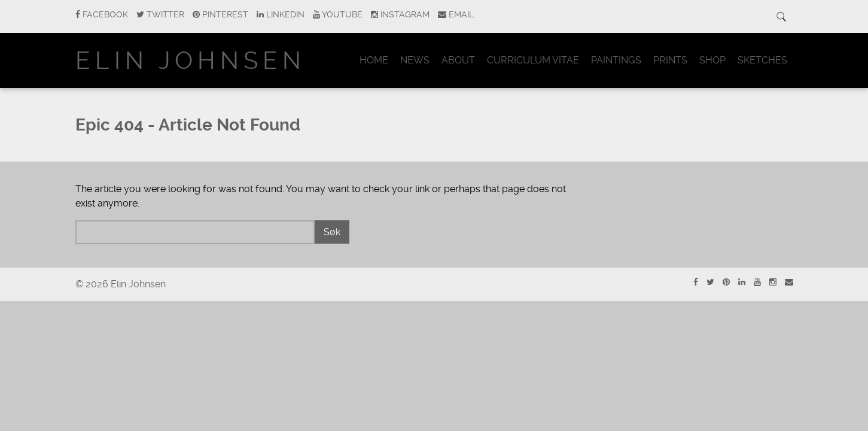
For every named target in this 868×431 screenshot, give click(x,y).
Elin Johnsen (191, 61)
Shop (712, 60)
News (415, 60)
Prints (670, 60)
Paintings (616, 60)
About (458, 60)
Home (374, 60)
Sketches (762, 60)
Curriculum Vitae (533, 60)
